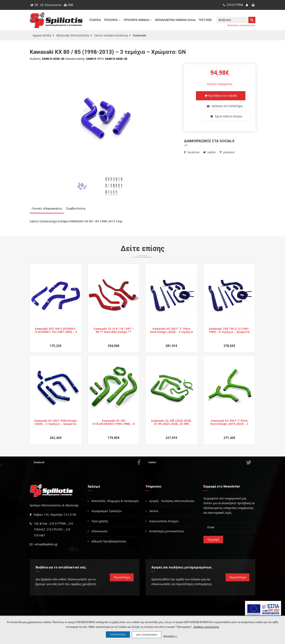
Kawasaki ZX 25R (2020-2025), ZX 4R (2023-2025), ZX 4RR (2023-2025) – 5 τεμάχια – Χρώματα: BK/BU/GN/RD (171, 422)
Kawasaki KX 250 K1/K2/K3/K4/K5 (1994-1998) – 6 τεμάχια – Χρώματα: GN (114, 422)
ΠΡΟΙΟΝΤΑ (112, 20)
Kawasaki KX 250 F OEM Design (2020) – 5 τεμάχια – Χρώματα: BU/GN (56, 422)
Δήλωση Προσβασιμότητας (107, 541)
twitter (210, 152)
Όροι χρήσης (98, 521)
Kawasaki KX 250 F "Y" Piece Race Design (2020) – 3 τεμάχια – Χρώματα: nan (171, 330)
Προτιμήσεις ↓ (170, 636)
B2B (71, 5)
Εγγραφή (213, 539)
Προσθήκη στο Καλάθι (221, 96)
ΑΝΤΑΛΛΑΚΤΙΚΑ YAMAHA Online (175, 20)
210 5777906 (233, 5)
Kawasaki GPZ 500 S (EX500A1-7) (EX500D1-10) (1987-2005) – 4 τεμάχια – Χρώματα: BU (56, 330)
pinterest (227, 152)
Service (152, 511)
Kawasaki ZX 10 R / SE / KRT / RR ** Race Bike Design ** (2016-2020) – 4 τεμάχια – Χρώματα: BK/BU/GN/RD (114, 330)
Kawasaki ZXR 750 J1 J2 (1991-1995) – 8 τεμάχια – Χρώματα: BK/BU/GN (229, 330)
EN (34, 5)
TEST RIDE (205, 20)
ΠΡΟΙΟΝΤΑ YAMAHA (138, 20)
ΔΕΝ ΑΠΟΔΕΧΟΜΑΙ (147, 635)
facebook (192, 152)
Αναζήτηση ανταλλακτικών (241, 25)
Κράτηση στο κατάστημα (221, 106)
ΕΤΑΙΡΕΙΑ (95, 20)
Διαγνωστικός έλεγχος (162, 521)
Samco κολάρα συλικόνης (111, 35)
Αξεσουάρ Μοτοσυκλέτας (73, 35)
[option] (104, 119)
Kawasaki (140, 35)
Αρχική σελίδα (42, 35)
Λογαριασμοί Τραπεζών (105, 511)
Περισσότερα (122, 577)
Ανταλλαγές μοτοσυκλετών (165, 531)
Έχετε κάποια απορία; (221, 116)
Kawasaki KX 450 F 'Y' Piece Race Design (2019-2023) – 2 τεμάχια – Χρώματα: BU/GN (229, 422)
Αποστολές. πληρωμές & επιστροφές (113, 501)
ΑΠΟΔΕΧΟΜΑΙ (118, 635)
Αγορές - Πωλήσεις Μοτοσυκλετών (170, 501)
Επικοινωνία (53, 5)
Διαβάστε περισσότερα (206, 627)
